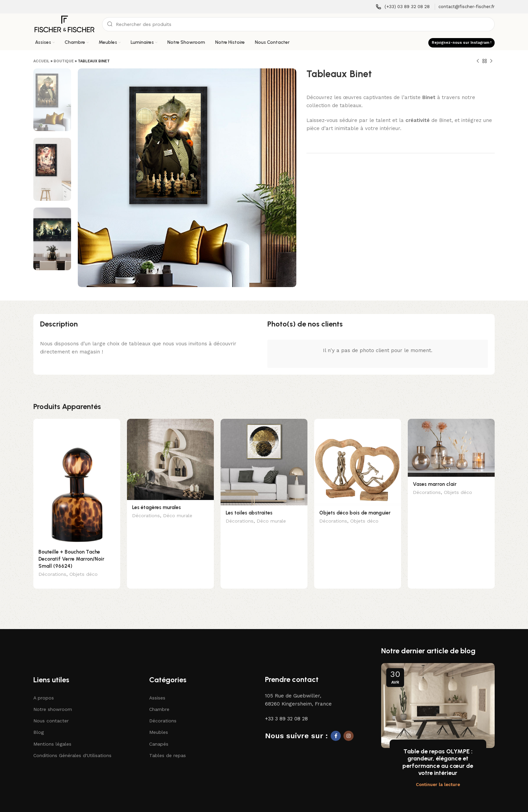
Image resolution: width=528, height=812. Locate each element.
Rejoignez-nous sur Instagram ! (461, 43)
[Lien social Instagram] (349, 725)
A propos (44, 687)
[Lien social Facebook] (336, 725)
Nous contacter (51, 710)
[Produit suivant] (491, 61)
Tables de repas (168, 745)
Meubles (159, 722)
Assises (157, 687)
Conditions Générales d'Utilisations (72, 745)
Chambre (159, 699)
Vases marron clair (435, 484)
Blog (39, 722)
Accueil (41, 61)
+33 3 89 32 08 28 (286, 708)
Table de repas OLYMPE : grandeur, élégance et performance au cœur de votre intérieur (438, 752)
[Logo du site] (64, 24)
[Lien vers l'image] (64, 639)
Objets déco (84, 575)
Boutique (64, 61)
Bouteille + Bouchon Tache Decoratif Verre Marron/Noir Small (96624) (71, 559)
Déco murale (178, 516)
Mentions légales (52, 733)
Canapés (159, 733)
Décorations (52, 575)
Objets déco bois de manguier (355, 513)
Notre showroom (53, 699)
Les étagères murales (156, 507)
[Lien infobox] (403, 7)
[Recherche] (298, 24)
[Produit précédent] (478, 61)
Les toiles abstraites (249, 513)
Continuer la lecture (438, 774)
